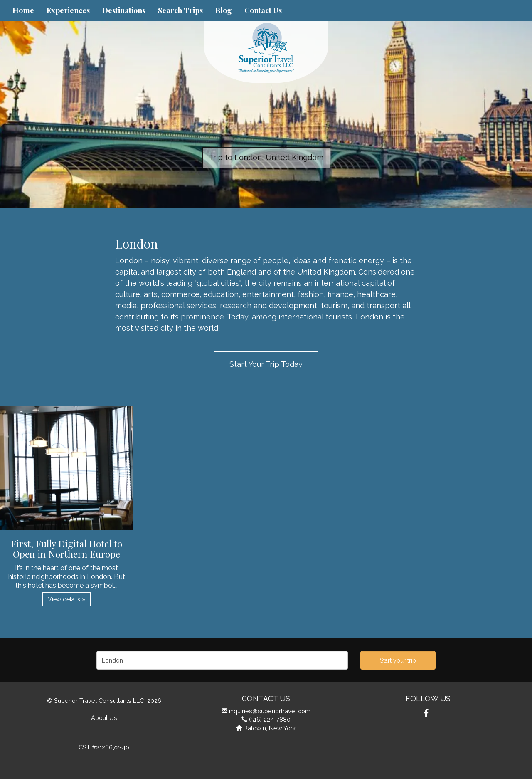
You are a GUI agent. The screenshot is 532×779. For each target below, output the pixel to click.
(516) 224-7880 (270, 719)
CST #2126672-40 (104, 747)
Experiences (68, 10)
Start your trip (398, 660)
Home (23, 10)
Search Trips (180, 10)
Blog (224, 10)
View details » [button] (66, 599)
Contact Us (263, 10)
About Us (104, 718)
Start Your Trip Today (266, 364)
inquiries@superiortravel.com (270, 711)
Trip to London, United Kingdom (266, 157)
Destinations (124, 10)
